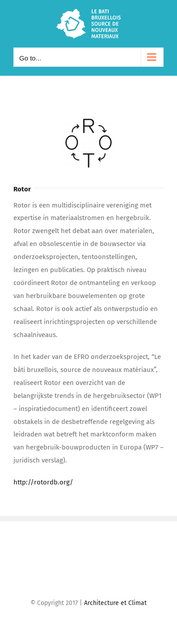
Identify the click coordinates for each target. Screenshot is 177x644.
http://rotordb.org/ (43, 482)
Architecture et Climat (115, 603)
